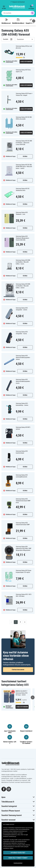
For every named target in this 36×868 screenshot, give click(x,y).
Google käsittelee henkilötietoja (16, 836)
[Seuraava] (34, 21)
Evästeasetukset (18, 863)
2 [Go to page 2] (20, 622)
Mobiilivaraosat (6, 21)
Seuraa (25, 156)
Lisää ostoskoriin (26, 62)
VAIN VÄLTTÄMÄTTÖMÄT (18, 858)
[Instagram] (9, 789)
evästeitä (12, 829)
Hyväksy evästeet (18, 853)
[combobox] (18, 13)
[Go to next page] (25, 622)
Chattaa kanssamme (18, 670)
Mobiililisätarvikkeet (18, 21)
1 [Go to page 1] (16, 622)
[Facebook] (4, 789)
